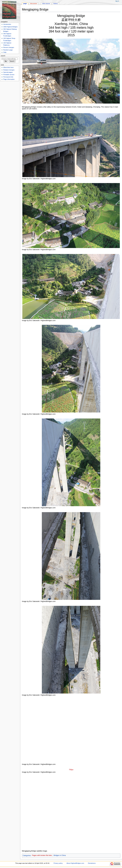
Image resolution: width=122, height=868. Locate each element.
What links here (8, 67)
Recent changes (9, 47)
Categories (27, 855)
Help (5, 52)
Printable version (9, 75)
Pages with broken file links (42, 855)
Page (25, 4)
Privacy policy (58, 863)
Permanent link (8, 77)
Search (3, 56)
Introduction (7, 24)
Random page (8, 50)
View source (46, 4)
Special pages (8, 72)
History (56, 4)
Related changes (9, 70)
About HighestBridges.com (75, 863)
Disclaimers (92, 863)
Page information (9, 79)
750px (71, 770)
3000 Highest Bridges (10, 27)
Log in (117, 1)
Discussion (34, 4)
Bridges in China (60, 855)
